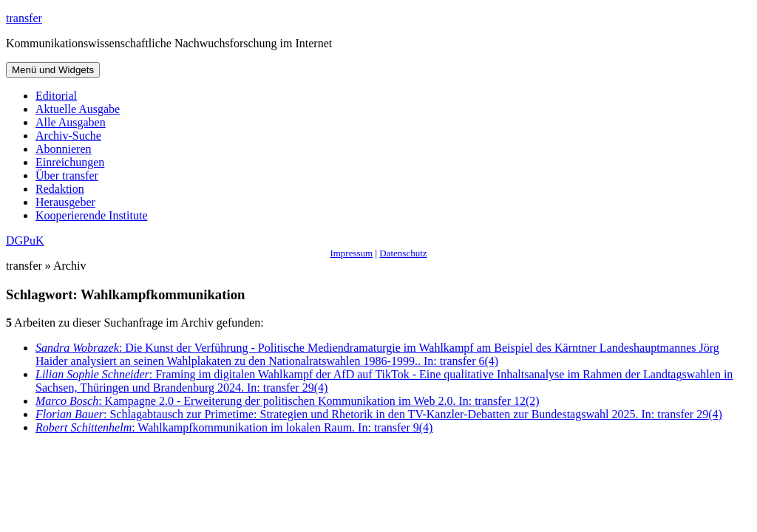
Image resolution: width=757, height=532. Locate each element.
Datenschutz (403, 253)
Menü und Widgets (53, 70)
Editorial (56, 96)
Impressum (351, 253)
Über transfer (67, 175)
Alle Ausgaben (71, 122)
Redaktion (60, 189)
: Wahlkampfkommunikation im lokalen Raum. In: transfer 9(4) (234, 427)
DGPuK (25, 241)
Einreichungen (70, 162)
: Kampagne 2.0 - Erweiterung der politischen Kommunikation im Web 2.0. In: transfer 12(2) (288, 401)
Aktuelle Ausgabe (78, 109)
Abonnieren (64, 149)
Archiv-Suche (68, 136)
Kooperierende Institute (92, 215)
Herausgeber (65, 202)
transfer (24, 18)
